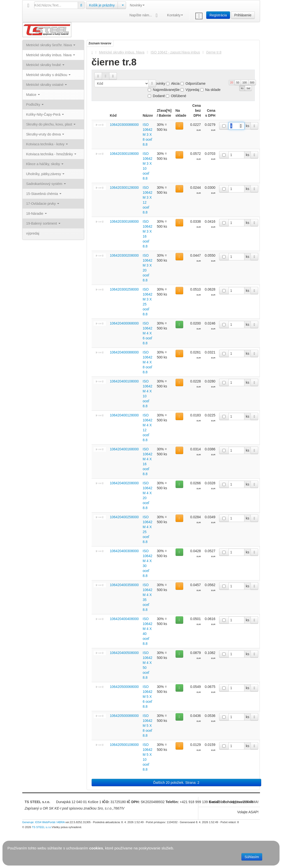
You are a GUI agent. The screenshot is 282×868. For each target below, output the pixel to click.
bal (248, 88)
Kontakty (175, 15)
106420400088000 (124, 352)
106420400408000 (124, 619)
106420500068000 (124, 687)
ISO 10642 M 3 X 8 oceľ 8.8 (147, 135)
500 (252, 82)
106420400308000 (124, 551)
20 (232, 82)
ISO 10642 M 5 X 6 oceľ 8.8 (147, 697)
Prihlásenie (243, 15)
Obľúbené (176, 96)
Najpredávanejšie (164, 90)
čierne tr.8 (214, 52)
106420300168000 (124, 221)
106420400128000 (124, 415)
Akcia (173, 83)
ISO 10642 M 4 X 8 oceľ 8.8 (147, 362)
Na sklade (210, 90)
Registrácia (218, 15)
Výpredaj (190, 90)
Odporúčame (193, 83)
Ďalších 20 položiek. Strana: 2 (176, 783)
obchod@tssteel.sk (237, 802)
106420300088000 (124, 125)
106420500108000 (124, 745)
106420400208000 (124, 483)
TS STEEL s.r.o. (38, 802)
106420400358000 (124, 585)
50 (238, 82)
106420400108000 (124, 381)
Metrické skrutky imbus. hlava (122, 52)
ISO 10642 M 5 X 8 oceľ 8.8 (147, 726)
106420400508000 (124, 653)
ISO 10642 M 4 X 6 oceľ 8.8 (147, 333)
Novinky (137, 5)
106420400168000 (124, 449)
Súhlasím (252, 857)
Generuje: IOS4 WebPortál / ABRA (43, 822)
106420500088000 (124, 716)
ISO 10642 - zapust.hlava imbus (175, 52)
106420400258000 (124, 517)
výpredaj (33, 233)
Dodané (156, 96)
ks (242, 88)
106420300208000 (124, 255)
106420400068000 (124, 323)
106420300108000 (124, 154)
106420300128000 (124, 188)
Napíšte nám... (145, 15)
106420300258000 (124, 289)
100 (245, 82)
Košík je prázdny (102, 5)
